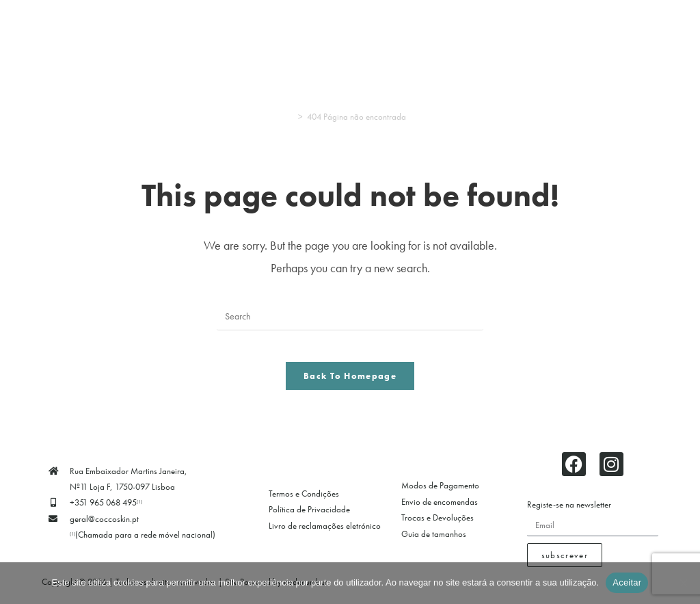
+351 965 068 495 (106, 513)
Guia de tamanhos (434, 544)
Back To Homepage (350, 386)
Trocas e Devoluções (437, 528)
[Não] (683, 583)
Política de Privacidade (309, 520)
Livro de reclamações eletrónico (325, 536)
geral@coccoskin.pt (104, 529)
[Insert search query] (350, 317)
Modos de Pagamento (440, 496)
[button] (157, 43)
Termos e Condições (304, 504)
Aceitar (627, 582)
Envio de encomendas (440, 512)
